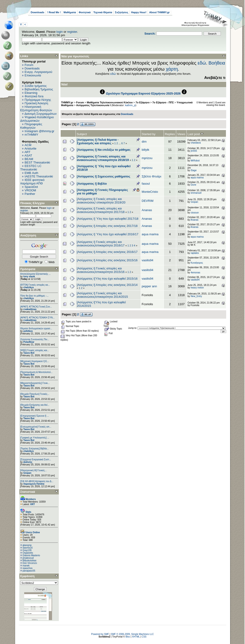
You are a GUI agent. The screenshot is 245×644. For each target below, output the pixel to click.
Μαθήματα (70, 12)
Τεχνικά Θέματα (103, 12)
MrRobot (195, 161)
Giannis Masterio (31, 555)
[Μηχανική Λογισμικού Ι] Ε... (35, 361)
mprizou (147, 158)
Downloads (38, 12)
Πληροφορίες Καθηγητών (31, 126)
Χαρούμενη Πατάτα (34, 484)
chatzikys (28, 287)
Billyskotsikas (29, 561)
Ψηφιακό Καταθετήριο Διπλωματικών (37, 119)
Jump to (132, 328)
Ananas (147, 210)
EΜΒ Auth (31, 173)
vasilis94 (148, 260)
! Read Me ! (54, 12)
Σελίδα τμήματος (36, 86)
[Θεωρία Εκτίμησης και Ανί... (35, 405)
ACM (28, 145)
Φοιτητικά (85, 12)
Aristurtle (30, 149)
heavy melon (197, 288)
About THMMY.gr (159, 12)
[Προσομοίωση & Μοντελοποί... (36, 372)
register (72, 32)
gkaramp (27, 545)
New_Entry (196, 296)
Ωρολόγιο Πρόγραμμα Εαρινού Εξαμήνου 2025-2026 (143, 93)
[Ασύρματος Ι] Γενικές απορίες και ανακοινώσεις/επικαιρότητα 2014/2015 (102, 295)
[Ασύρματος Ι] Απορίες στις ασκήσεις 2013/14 (107, 285)
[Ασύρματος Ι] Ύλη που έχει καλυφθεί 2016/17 (108, 234)
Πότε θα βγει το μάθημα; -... (34, 296)
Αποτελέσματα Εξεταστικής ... (35, 274)
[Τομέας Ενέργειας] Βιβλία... (35, 449)
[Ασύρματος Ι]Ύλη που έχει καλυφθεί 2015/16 (107, 279)
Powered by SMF (100, 634)
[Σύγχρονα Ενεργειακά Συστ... (36, 459)
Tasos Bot (29, 353)
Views (181, 134)
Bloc (128, 637)
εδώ (202, 63)
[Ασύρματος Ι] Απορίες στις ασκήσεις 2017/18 (107, 226)
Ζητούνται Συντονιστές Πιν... (35, 339)
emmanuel (196, 193)
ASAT (28, 155)
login (60, 32)
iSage (194, 170)
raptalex (195, 253)
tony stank (29, 276)
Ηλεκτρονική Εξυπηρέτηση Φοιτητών (36, 108)
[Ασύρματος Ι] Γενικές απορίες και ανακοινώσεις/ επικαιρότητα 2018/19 (103, 158)
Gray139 (27, 550)
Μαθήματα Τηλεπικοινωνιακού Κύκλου (110, 102)
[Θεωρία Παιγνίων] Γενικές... (35, 394)
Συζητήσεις (122, 12)
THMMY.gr (67, 102)
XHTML (136, 637)
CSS (144, 637)
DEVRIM (148, 201)
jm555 (194, 151)
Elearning (31, 93)
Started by (149, 134)
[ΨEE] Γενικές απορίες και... (35, 350)
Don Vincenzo (30, 563)
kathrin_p (130, 105)
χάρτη (172, 69)
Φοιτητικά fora (34, 96)
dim (144, 142)
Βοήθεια (217, 63)
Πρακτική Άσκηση (36, 103)
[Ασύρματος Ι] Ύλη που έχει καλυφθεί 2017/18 (108, 219)
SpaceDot (31, 187)
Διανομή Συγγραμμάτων (40, 114)
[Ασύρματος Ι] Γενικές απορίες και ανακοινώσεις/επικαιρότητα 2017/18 (101, 210)
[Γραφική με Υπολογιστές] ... (35, 438)
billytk (146, 150)
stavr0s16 (28, 548)
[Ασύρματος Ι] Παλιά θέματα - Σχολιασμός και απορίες (98, 141)
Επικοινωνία (33, 75)
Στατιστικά (28, 492)
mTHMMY (31, 135)
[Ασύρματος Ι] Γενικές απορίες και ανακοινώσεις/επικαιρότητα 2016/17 (101, 244)
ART (27, 152)
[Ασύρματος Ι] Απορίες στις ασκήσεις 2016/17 (107, 252)
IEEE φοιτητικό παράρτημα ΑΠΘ (32, 182)
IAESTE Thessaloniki (39, 176)
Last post (195, 134)
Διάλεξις (28, 462)
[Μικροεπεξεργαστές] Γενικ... (35, 383)
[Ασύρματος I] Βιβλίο (92, 184)
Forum (29, 65)
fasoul (146, 184)
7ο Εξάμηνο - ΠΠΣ (163, 102)
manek (26, 566)
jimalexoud (28, 558)
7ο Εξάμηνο (142, 102)
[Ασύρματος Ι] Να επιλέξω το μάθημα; (104, 150)
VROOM (30, 190)
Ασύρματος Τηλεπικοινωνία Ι (93, 105)
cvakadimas (30, 309)
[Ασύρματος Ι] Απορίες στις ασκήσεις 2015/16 (107, 260)
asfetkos (28, 331)
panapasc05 (29, 571)
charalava (196, 143)
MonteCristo (150, 192)
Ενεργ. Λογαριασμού (38, 72)
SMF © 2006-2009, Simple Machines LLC (132, 634)
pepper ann (149, 286)
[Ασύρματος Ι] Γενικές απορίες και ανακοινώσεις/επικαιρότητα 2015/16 (101, 270)
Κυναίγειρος (197, 263)
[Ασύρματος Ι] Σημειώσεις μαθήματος (103, 176)
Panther (30, 194)
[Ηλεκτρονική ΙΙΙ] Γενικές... (33, 470)
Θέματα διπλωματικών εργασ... (36, 329)
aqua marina (197, 178)
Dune (193, 185)
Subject (82, 134)
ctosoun (195, 213)
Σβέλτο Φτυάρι (152, 176)
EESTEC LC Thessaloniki (31, 168)
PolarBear (29, 342)
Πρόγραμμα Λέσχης (38, 100)
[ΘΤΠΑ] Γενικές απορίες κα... (35, 285)
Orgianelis (28, 553)
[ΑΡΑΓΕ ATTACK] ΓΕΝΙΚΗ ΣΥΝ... (37, 318)
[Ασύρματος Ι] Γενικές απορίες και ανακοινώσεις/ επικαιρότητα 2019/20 (101, 201)
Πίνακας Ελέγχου (32, 203)
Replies (170, 134)
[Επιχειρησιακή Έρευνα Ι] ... (35, 416)
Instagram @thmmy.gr (40, 131)
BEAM (29, 159)
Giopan (27, 473)
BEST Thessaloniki (37, 162)
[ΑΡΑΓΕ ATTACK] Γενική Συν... (36, 307)
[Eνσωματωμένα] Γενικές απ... (36, 427)
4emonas (195, 273)
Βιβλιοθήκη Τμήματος (39, 89)
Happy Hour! (139, 12)
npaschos (28, 568)
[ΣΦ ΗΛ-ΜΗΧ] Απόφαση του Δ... (37, 481)
